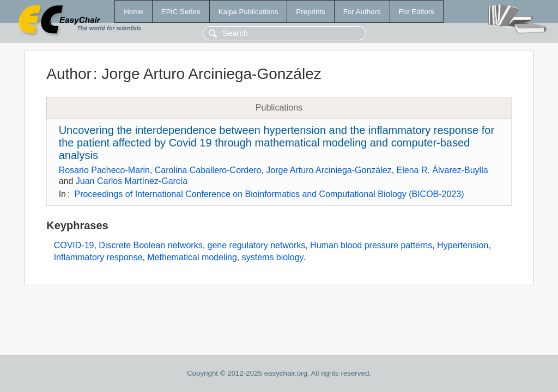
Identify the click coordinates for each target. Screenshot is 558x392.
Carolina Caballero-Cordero (208, 170)
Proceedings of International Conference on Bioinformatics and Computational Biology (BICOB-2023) (269, 194)
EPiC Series (181, 12)
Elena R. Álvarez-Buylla (442, 170)
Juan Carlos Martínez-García (132, 181)
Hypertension (463, 245)
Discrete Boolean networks (150, 245)
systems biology (273, 257)
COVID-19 (74, 245)
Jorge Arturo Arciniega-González (329, 170)
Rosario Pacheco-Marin (104, 170)
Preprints (310, 12)
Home (134, 12)
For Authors (362, 12)
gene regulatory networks (257, 245)
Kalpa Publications (248, 12)
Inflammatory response (98, 257)
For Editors (417, 12)
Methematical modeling (192, 257)
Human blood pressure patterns (371, 245)
